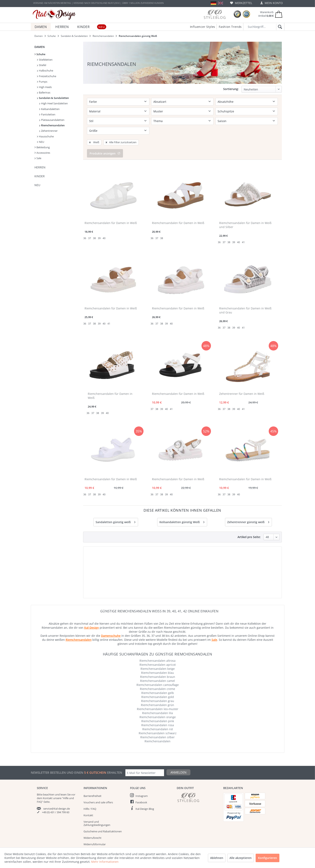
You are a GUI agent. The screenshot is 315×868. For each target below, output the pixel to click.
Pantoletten (47, 114)
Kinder (40, 176)
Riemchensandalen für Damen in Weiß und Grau (245, 298)
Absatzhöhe (226, 102)
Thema (158, 121)
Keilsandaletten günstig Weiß (182, 509)
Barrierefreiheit (92, 783)
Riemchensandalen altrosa (157, 648)
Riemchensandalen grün (157, 692)
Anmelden (178, 760)
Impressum (90, 851)
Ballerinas (44, 92)
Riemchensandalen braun (158, 664)
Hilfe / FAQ (90, 796)
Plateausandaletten (52, 120)
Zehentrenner (48, 131)
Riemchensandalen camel (157, 668)
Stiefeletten (45, 60)
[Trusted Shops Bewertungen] (237, 14)
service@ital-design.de (57, 796)
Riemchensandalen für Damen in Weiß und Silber (245, 212)
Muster (158, 111)
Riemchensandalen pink (158, 709)
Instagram (142, 783)
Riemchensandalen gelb (158, 680)
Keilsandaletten (49, 109)
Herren (40, 167)
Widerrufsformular (95, 832)
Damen (40, 47)
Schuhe (40, 54)
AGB (86, 845)
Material (95, 111)
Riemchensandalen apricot (158, 652)
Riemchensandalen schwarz (158, 721)
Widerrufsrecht (92, 825)
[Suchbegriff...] (264, 27)
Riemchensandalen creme (157, 676)
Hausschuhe (45, 136)
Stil (91, 121)
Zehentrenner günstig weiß (248, 509)
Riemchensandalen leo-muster (158, 696)
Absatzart (160, 102)
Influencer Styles (203, 27)
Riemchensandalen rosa (158, 713)
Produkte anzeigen (105, 141)
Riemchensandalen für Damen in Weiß (111, 210)
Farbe (93, 102)
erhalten (114, 760)
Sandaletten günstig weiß (116, 509)
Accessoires (42, 153)
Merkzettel (241, 3)
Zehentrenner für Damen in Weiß (242, 381)
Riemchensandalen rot (158, 717)
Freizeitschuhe (47, 76)
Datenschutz (91, 838)
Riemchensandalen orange (158, 705)
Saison (222, 121)
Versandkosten (148, 863)
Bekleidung (42, 147)
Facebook (141, 790)
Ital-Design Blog (145, 796)
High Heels (44, 87)
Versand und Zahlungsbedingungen (97, 811)
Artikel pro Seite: (258, 524)
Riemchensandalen (52, 125)
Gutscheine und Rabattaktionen (103, 819)
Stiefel (42, 65)
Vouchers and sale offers (98, 790)
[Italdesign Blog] (198, 785)
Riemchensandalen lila (157, 701)
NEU (41, 142)
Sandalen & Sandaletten (53, 98)
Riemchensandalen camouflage (158, 672)
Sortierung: (231, 89)
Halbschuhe (45, 71)
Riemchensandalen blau (157, 660)
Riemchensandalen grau (158, 688)
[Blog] (215, 14)
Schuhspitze (226, 111)
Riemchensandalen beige (158, 656)
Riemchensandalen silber (157, 725)
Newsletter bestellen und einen (57, 760)
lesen (64, 782)
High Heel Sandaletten (54, 103)
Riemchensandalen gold (158, 684)
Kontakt (88, 803)
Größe (93, 131)
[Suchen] (279, 27)
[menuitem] (241, 3)
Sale (38, 158)
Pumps (42, 82)
